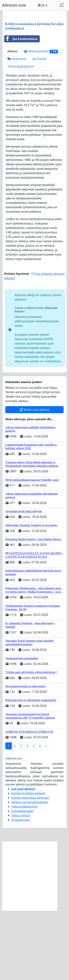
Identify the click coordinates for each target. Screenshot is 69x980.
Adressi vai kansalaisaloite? (30, 871)
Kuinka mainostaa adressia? (30, 867)
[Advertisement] (34, 51)
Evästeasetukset (22, 880)
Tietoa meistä (21, 885)
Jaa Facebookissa (21, 108)
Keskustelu (17, 128)
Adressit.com (14, 5)
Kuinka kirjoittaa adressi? (28, 863)
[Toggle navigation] (62, 5)
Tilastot (40, 128)
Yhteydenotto (21, 889)
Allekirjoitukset (41, 121)
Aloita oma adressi (34, 479)
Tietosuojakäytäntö (21, 136)
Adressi (12, 121)
